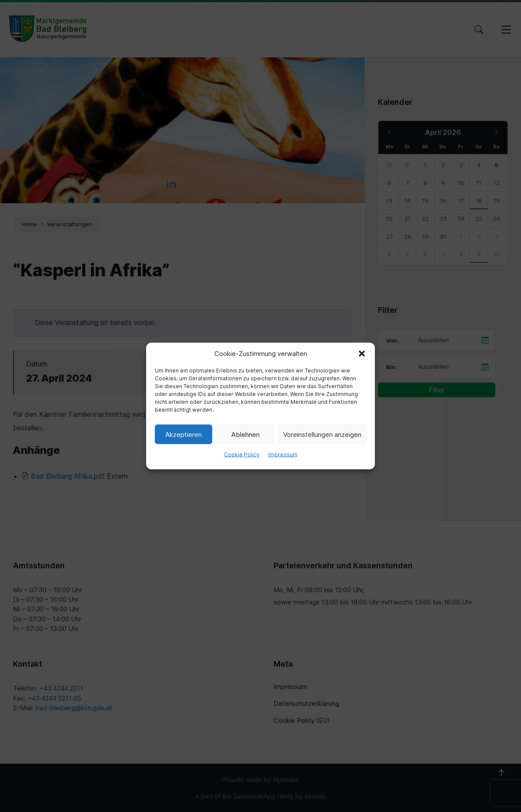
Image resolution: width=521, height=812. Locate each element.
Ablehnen (245, 434)
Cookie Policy (242, 455)
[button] (362, 354)
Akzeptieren (184, 434)
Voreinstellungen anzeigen (322, 434)
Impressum (283, 455)
